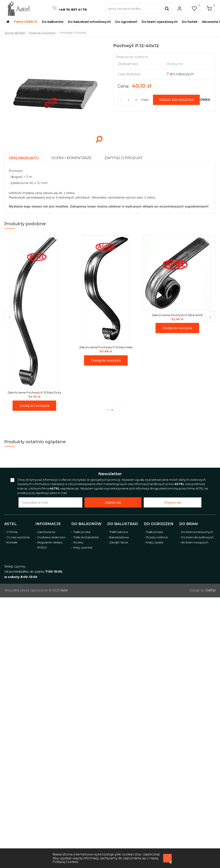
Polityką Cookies (65, 862)
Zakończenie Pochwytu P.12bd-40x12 (181, 315)
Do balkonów (86, 524)
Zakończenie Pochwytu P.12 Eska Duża (38, 392)
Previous (10, 317)
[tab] (26, 157)
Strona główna (14, 33)
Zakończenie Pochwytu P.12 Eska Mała (110, 347)
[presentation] (24, 158)
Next (210, 317)
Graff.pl (211, 590)
